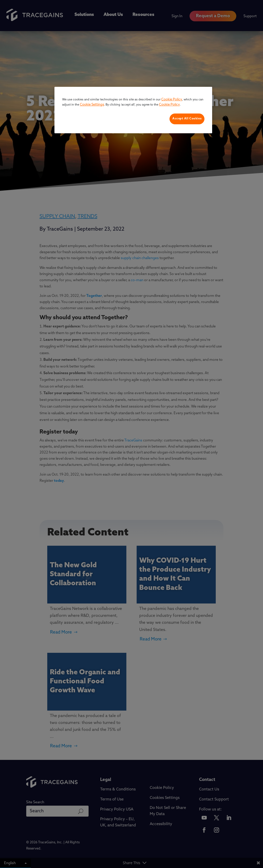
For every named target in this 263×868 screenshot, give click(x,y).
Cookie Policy (172, 100)
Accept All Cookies (187, 119)
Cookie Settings (92, 105)
